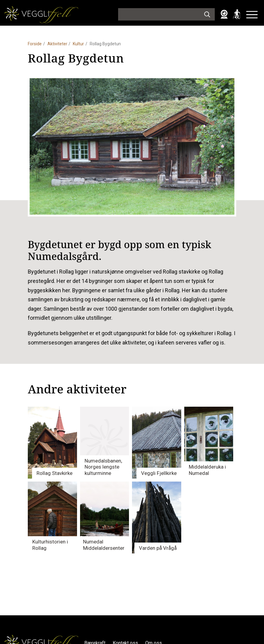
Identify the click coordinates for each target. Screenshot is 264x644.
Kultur (78, 44)
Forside (35, 44)
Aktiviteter (57, 44)
